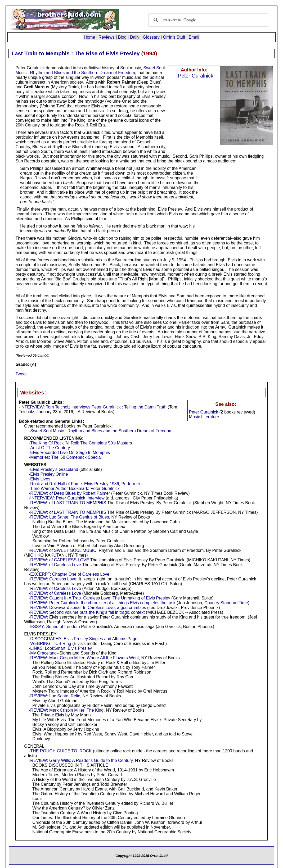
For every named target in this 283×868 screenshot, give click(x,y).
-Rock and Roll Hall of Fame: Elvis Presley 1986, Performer (85, 484)
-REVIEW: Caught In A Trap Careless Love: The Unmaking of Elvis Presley (100, 598)
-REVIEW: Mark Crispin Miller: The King (66, 710)
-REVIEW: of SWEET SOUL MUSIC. (63, 550)
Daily (135, 37)
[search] (208, 20)
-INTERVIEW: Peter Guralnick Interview (67, 498)
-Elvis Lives (40, 479)
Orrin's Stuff (174, 37)
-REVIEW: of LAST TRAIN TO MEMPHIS (68, 503)
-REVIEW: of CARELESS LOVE (59, 560)
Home (90, 37)
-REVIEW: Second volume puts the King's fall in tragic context (87, 612)
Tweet (21, 374)
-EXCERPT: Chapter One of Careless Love (69, 574)
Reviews (106, 37)
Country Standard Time (226, 603)
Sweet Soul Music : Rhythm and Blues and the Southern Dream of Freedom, (90, 70)
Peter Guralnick (196, 76)
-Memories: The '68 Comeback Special (65, 457)
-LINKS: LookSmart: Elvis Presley (60, 648)
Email (194, 37)
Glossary (151, 37)
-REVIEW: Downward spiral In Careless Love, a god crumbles (87, 608)
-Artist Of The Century (49, 448)
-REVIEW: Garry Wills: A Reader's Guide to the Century (81, 760)
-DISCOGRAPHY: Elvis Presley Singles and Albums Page (83, 639)
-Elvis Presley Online (48, 474)
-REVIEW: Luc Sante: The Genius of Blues (69, 517)
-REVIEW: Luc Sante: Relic (55, 696)
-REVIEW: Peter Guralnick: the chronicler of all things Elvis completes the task (102, 603)
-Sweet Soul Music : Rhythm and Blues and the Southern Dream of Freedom (101, 431)
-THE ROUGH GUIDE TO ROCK (60, 751)
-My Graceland (43, 653)
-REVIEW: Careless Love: (53, 579)
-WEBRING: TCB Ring (50, 644)
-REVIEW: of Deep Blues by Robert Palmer (69, 493)
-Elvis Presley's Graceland (53, 469)
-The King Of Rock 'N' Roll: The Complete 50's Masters (80, 443)
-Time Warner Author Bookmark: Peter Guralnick (74, 488)
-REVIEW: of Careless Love (55, 565)
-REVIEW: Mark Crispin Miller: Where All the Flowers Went (84, 658)
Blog (122, 37)
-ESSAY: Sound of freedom (54, 627)
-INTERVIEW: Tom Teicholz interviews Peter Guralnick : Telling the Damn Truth (93, 407)
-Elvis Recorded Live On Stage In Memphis (69, 453)
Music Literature (204, 417)
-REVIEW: (39, 617)
